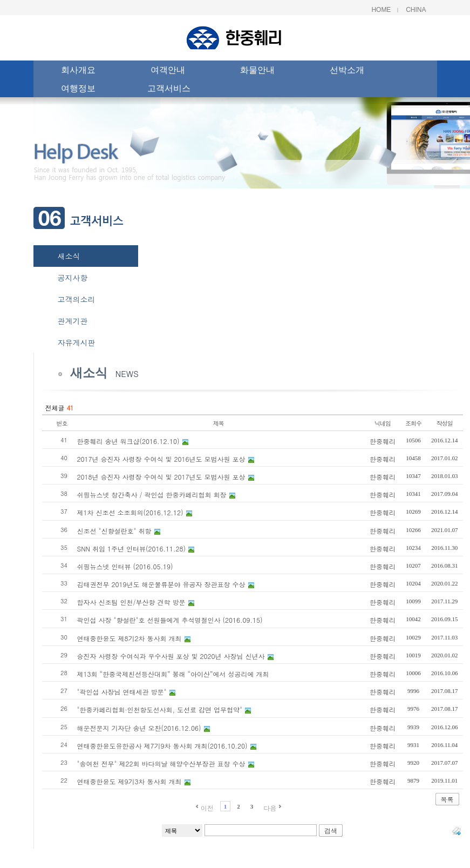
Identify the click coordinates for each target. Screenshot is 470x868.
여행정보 (78, 90)
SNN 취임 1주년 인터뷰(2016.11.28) (131, 549)
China (416, 10)
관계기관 (73, 321)
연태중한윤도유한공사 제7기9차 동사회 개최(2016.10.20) (162, 746)
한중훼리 (383, 441)
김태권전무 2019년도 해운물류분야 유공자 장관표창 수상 (161, 584)
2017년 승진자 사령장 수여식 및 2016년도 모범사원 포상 (161, 459)
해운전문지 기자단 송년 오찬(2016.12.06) (139, 728)
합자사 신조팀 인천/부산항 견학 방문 (131, 602)
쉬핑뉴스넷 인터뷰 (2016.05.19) (125, 566)
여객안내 (168, 71)
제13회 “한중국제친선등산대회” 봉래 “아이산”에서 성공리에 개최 (173, 674)
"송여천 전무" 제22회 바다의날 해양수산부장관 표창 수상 (161, 763)
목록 (447, 799)
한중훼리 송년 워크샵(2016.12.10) (128, 441)
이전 (207, 808)
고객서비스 (169, 90)
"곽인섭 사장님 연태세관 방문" (122, 692)
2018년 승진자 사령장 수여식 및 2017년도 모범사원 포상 (161, 477)
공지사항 (73, 278)
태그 (457, 831)
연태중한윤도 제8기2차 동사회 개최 (130, 638)
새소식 (69, 256)
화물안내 (257, 71)
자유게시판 (77, 342)
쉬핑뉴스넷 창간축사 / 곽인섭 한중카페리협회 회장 (152, 494)
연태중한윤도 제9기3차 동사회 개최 (130, 781)
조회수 (413, 423)
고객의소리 (77, 299)
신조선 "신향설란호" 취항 (114, 531)
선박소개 (347, 71)
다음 (270, 808)
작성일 (445, 423)
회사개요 (78, 71)
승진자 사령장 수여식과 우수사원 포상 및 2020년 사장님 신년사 (171, 656)
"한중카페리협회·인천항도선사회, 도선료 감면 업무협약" (160, 709)
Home (381, 10)
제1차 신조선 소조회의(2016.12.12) (130, 512)
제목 (219, 423)
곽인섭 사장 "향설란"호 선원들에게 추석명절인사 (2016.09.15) (170, 620)
